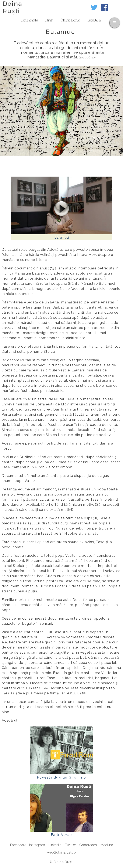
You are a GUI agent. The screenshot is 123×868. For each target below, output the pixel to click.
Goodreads (88, 845)
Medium (107, 845)
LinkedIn (55, 845)
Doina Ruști (64, 862)
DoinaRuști (12, 7)
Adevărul (10, 720)
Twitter (70, 845)
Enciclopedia (30, 20)
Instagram (37, 845)
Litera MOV (94, 20)
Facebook (18, 845)
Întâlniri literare (70, 20)
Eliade (50, 20)
